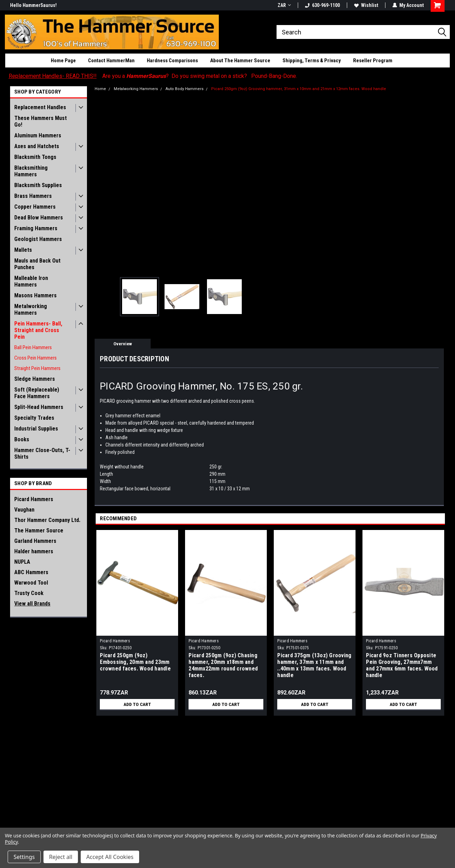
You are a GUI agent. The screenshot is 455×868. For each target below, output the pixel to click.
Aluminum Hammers (38, 135)
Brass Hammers (33, 196)
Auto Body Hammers (185, 89)
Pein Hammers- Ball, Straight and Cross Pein (38, 330)
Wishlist (366, 5)
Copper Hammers (35, 207)
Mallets (23, 250)
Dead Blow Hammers (39, 218)
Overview (123, 344)
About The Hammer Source (240, 61)
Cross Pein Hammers (35, 358)
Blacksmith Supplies (38, 185)
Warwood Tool (31, 583)
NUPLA (22, 562)
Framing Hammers (36, 228)
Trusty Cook (29, 593)
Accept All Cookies (110, 857)
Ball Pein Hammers (33, 347)
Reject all (61, 857)
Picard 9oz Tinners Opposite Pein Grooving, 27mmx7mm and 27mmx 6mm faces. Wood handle (402, 665)
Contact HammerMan (111, 61)
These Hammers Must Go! (41, 121)
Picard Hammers (34, 499)
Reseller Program (373, 61)
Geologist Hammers (38, 239)
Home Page (63, 61)
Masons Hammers (35, 295)
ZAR (284, 5)
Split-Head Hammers (39, 407)
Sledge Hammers (35, 379)
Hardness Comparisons (172, 61)
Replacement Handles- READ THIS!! (53, 76)
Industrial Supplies (36, 429)
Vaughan (24, 510)
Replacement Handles (40, 107)
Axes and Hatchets (37, 146)
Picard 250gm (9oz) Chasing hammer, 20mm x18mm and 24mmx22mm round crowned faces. (223, 665)
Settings (24, 857)
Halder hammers (34, 551)
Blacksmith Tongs (35, 157)
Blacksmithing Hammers (31, 171)
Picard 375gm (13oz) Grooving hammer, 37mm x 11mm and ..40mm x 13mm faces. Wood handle (314, 665)
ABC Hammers (31, 572)
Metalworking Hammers (31, 310)
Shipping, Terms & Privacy (312, 61)
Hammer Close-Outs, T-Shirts (42, 453)
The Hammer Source (39, 531)
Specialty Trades (34, 418)
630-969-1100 (322, 5)
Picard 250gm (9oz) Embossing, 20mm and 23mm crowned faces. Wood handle (135, 662)
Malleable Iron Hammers (31, 281)
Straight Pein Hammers (37, 368)
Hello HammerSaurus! (33, 5)
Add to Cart (137, 704)
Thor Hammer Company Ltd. (47, 520)
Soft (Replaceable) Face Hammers (37, 393)
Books (22, 439)
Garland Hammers (35, 541)
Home (100, 89)
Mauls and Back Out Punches (37, 264)
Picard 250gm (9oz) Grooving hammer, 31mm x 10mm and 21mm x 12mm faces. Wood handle (299, 89)
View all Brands (32, 604)
